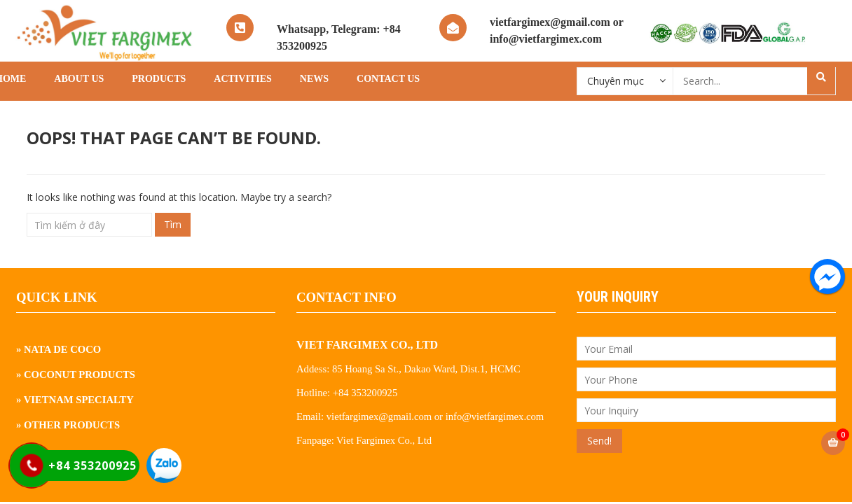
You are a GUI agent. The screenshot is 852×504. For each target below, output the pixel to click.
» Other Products (68, 425)
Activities (242, 79)
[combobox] (625, 80)
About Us (79, 79)
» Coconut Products (76, 374)
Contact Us (388, 79)
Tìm (173, 224)
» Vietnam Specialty (75, 400)
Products (159, 79)
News (314, 79)
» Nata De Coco (59, 349)
